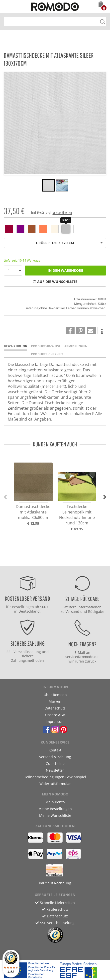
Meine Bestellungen (55, 809)
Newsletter (55, 770)
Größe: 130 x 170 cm (69, 243)
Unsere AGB (55, 715)
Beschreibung (15, 346)
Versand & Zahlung (55, 757)
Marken (55, 701)
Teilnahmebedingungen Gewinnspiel (55, 777)
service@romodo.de (82, 657)
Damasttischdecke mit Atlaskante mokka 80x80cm (33, 512)
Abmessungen (76, 346)
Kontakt (55, 750)
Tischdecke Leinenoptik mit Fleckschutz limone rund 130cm (77, 515)
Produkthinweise (46, 346)
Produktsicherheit (47, 354)
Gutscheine (55, 764)
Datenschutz (55, 708)
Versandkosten (62, 213)
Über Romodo (55, 695)
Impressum (55, 722)
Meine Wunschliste (55, 815)
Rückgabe (96, 611)
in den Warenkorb (65, 270)
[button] (101, 5)
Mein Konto (55, 802)
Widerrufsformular (55, 784)
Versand (72, 611)
